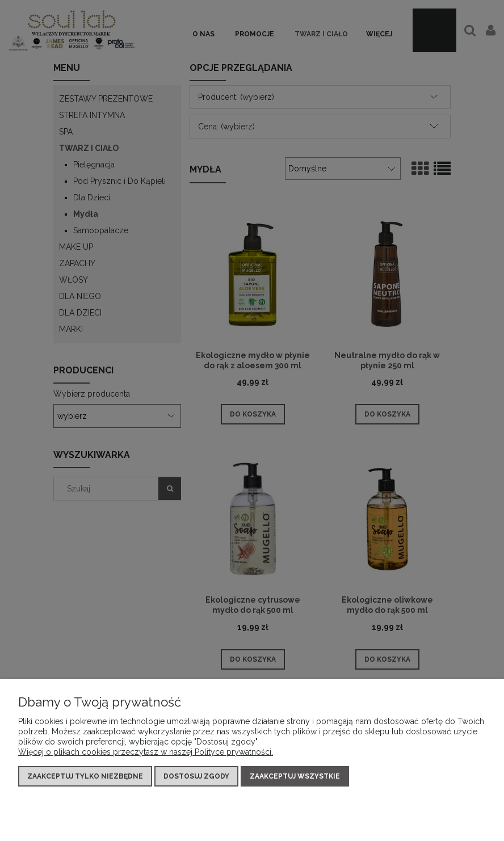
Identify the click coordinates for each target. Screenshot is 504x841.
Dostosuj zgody (196, 776)
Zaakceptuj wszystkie (295, 776)
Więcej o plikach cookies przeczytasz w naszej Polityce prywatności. (146, 752)
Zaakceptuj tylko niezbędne (85, 776)
